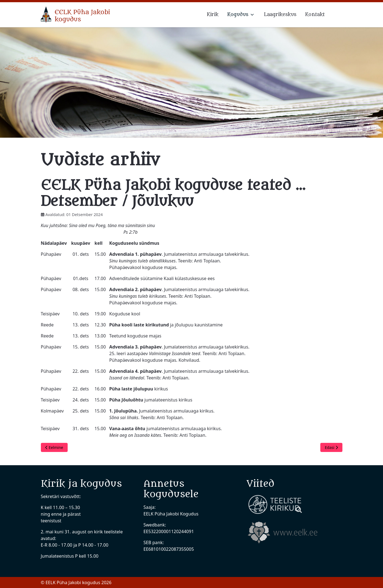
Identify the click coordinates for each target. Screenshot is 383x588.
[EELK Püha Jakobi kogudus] (75, 15)
